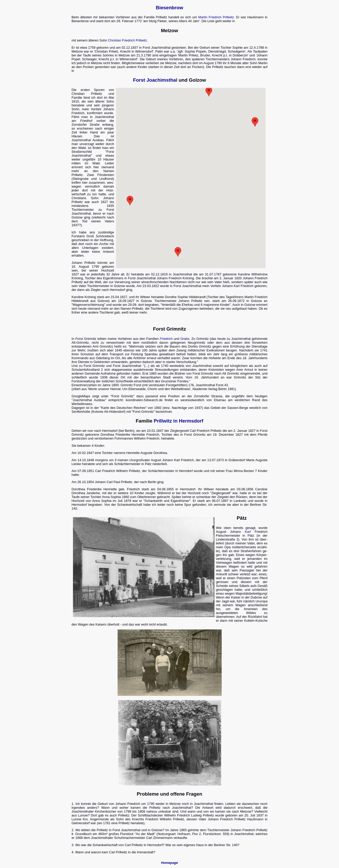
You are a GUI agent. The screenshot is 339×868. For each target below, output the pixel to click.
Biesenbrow (169, 8)
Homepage (169, 863)
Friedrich (166, 339)
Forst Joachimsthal (155, 80)
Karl (248, 532)
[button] (255, 122)
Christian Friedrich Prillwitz (127, 40)
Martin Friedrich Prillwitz (216, 17)
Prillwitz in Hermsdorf (178, 421)
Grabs (185, 339)
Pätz (242, 518)
